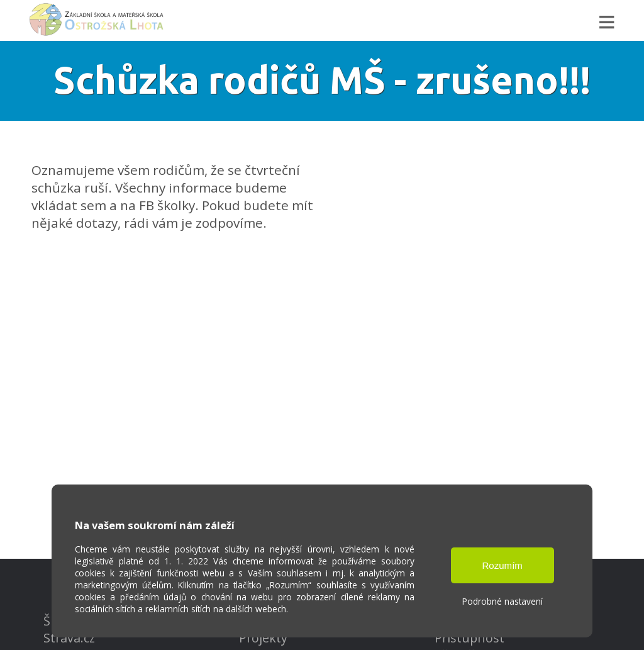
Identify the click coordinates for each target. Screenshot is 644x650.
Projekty (263, 638)
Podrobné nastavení (502, 601)
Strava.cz (69, 638)
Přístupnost (469, 638)
